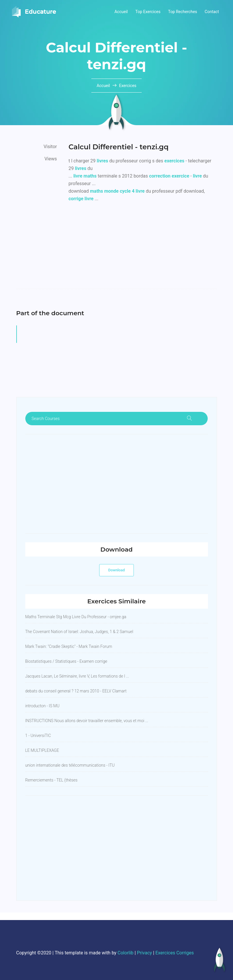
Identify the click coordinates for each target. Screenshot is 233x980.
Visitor (50, 147)
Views (51, 159)
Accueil (121, 12)
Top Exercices (148, 12)
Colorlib (126, 953)
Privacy (145, 953)
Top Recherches (183, 12)
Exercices (128, 86)
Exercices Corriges (175, 953)
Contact (212, 12)
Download (116, 570)
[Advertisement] (143, 248)
